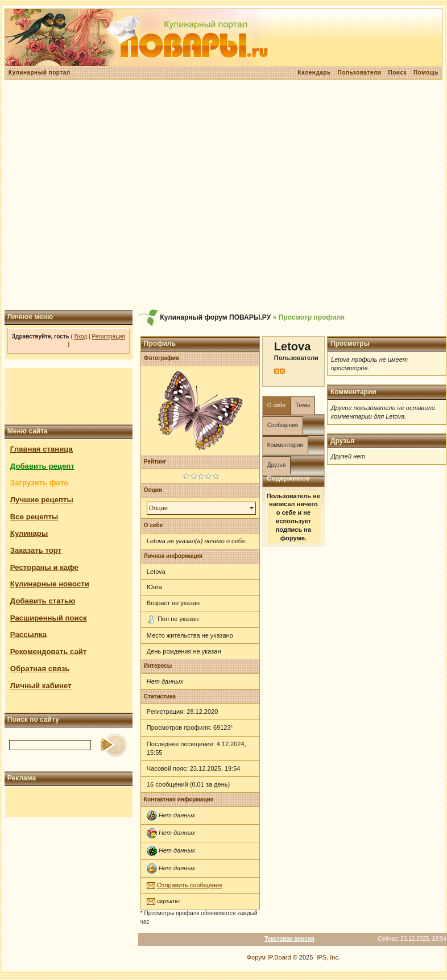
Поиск (397, 73)
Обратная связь (40, 669)
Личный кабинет (41, 686)
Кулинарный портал (40, 73)
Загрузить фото (39, 483)
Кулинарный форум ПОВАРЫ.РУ (215, 317)
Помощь (426, 73)
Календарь (314, 73)
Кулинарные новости (50, 584)
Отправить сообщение (190, 885)
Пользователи (360, 73)
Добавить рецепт (42, 466)
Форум (256, 957)
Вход (81, 336)
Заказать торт (36, 550)
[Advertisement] (222, 195)
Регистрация (108, 336)
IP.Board (279, 957)
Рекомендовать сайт (48, 652)
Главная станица (42, 449)
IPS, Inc (327, 957)
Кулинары (29, 533)
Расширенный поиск (49, 618)
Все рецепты (34, 517)
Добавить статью (43, 601)
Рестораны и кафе (44, 567)
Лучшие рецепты (42, 500)
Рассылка (28, 634)
